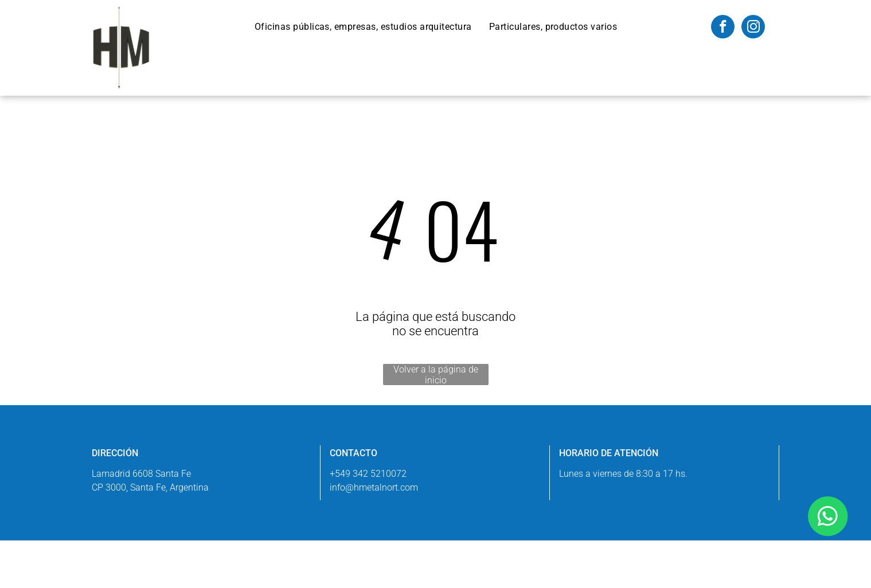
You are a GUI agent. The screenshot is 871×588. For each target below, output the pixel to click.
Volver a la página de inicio (436, 375)
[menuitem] (363, 27)
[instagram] (753, 28)
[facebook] (723, 28)
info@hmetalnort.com (374, 487)
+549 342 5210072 (368, 474)
